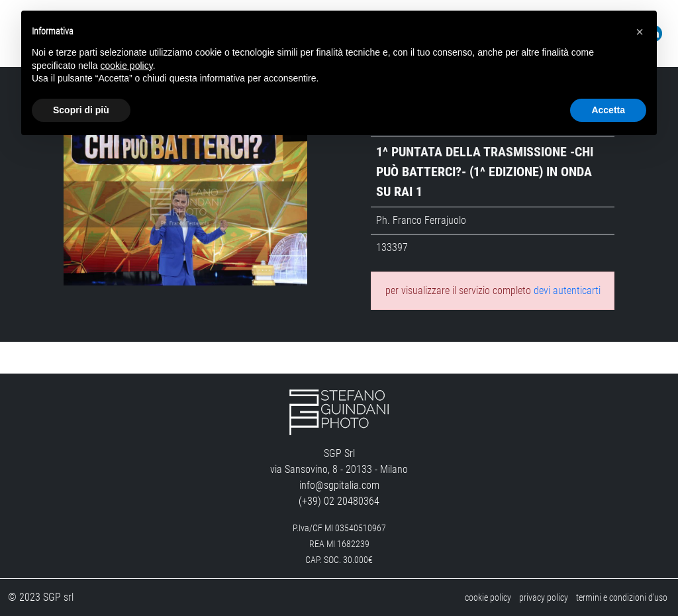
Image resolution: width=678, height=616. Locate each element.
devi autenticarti (567, 290)
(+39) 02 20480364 (339, 501)
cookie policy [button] (127, 66)
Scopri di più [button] (81, 110)
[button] (640, 32)
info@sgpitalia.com (339, 485)
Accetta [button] (608, 110)
